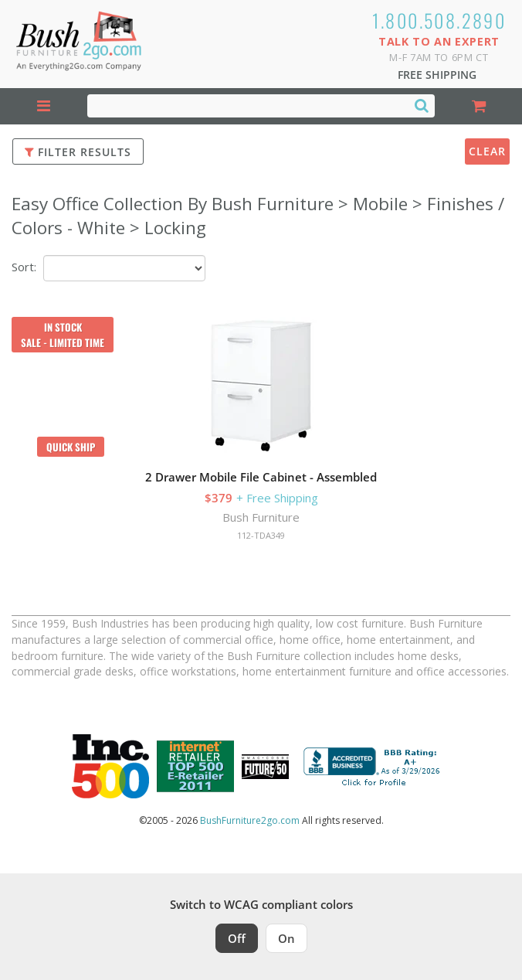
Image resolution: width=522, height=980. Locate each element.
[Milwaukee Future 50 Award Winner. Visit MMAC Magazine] (265, 767)
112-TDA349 (261, 535)
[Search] (422, 105)
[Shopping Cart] (478, 106)
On (286, 938)
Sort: (24, 267)
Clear (487, 151)
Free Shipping (437, 75)
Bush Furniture (261, 517)
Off (237, 938)
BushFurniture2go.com (250, 820)
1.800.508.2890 (439, 20)
